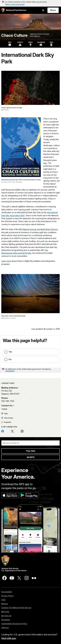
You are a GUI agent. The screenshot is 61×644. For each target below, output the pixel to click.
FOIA (3, 600)
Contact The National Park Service (16, 608)
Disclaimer (6, 620)
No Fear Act (6, 616)
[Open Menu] (53, 10)
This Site (30, 451)
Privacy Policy (7, 596)
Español (6, 422)
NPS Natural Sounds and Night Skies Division (38, 229)
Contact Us (7, 406)
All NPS (31, 457)
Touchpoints (10, 371)
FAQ (4, 414)
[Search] (30, 443)
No (10, 359)
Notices (5, 604)
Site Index (7, 418)
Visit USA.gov (9, 638)
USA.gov (5, 628)
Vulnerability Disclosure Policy (14, 624)
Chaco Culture (14, 35)
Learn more (6, 261)
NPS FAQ (5, 612)
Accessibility (7, 592)
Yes (10, 352)
